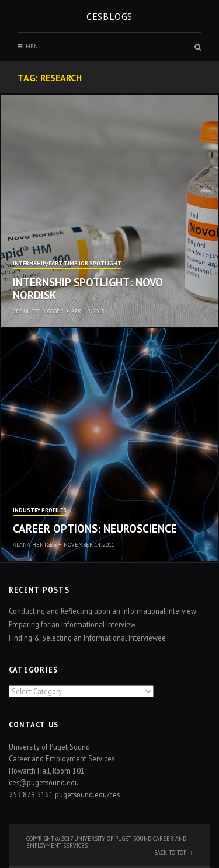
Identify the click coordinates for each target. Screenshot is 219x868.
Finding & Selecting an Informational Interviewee (87, 638)
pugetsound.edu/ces (87, 794)
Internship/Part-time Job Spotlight (67, 264)
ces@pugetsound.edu (44, 782)
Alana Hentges (34, 545)
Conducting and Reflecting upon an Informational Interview (102, 611)
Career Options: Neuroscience (95, 528)
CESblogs (109, 16)
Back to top (170, 853)
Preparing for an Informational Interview (72, 624)
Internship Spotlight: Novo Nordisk (88, 289)
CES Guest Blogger (38, 311)
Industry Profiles (40, 511)
